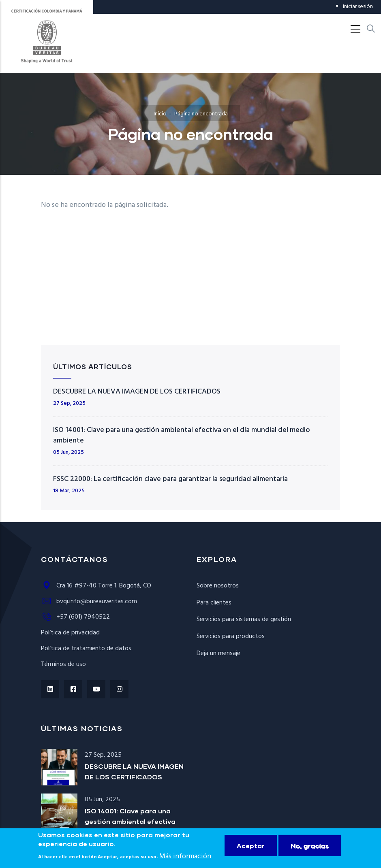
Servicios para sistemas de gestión (244, 619)
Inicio (160, 114)
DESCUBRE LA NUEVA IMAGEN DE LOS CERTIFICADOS (137, 392)
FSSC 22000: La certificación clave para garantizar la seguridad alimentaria (170, 479)
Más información (185, 856)
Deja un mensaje (218, 653)
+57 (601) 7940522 (75, 617)
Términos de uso (63, 664)
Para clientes (214, 603)
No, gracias (310, 846)
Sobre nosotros (218, 586)
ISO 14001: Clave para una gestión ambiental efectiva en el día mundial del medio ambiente (182, 435)
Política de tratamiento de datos (86, 649)
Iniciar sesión (358, 7)
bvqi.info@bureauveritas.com (89, 602)
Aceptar (251, 846)
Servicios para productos (231, 636)
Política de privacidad (70, 633)
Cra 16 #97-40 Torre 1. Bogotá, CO (96, 586)
